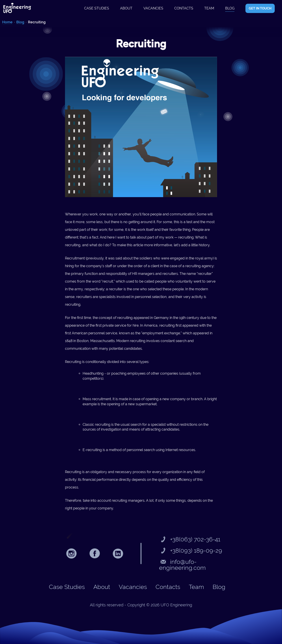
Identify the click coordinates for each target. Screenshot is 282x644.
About (126, 8)
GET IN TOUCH (260, 8)
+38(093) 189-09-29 (191, 551)
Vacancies (153, 8)
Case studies (97, 8)
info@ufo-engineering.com (182, 565)
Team (209, 8)
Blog (230, 8)
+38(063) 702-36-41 (190, 539)
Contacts (184, 8)
